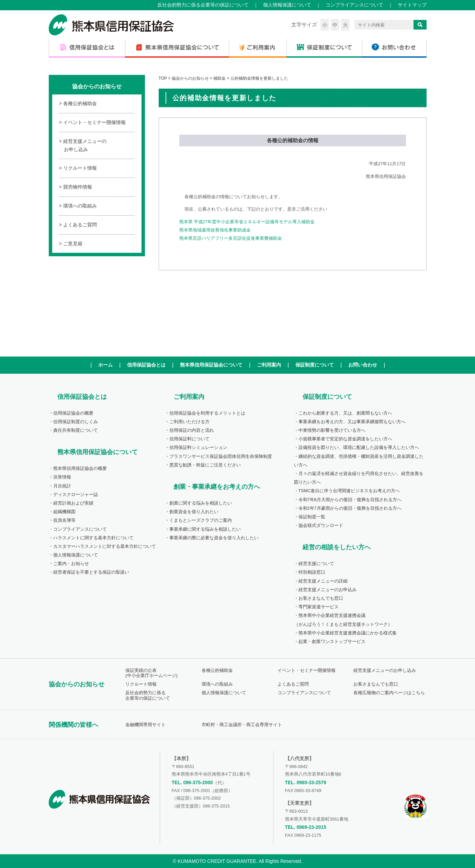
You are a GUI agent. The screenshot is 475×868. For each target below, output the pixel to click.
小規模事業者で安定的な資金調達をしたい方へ (345, 439)
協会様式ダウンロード (321, 526)
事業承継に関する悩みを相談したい (205, 529)
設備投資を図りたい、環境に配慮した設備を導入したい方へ (359, 448)
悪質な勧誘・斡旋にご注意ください (205, 465)
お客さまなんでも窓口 (321, 598)
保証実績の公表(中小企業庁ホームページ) (151, 673)
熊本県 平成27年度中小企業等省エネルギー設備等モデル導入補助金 (247, 222)
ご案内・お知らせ (71, 564)
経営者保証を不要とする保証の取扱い (91, 572)
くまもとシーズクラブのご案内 (201, 520)
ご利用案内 (269, 365)
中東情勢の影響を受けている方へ (332, 430)
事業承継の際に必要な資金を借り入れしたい (214, 538)
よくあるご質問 (80, 225)
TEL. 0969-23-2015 (306, 827)
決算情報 (62, 477)
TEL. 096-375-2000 (192, 782)
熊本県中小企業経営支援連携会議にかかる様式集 (348, 633)
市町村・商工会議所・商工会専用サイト (242, 725)
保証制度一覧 (312, 517)
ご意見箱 (73, 244)
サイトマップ (412, 5)
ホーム (105, 365)
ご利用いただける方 (189, 422)
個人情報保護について (287, 5)
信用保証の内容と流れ (192, 430)
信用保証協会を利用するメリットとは (207, 413)
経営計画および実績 (73, 503)
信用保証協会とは (146, 365)
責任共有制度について (76, 430)
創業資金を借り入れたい (194, 512)
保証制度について (315, 365)
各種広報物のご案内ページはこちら (389, 693)
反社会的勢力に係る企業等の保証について (203, 5)
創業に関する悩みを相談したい (201, 503)
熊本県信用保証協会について (211, 365)
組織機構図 (64, 512)
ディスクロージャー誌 (76, 495)
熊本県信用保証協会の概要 (80, 469)
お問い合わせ (363, 365)
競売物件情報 (78, 187)
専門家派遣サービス (319, 607)
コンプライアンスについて (354, 5)
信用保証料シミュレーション (198, 448)
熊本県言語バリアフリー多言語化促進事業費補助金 (231, 238)
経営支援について (316, 564)
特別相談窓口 (312, 572)
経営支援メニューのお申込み (327, 590)
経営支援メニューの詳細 (323, 581)
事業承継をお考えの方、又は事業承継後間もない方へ (352, 422)
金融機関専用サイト (145, 725)
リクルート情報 (80, 168)
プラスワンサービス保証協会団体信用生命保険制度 (221, 456)
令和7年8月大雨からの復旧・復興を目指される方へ (350, 500)
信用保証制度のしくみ (76, 422)
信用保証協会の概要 (73, 413)
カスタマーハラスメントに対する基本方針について (105, 546)
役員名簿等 (64, 520)
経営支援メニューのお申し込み (85, 145)
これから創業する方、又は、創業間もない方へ (345, 413)
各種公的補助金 (80, 103)
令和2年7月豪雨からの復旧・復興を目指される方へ (350, 508)
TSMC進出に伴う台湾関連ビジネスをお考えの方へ (349, 491)
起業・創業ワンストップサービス (332, 642)
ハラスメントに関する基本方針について (93, 538)
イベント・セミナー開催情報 (94, 122)
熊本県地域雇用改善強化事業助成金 (215, 230)
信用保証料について (189, 439)
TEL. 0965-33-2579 (306, 782)
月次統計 (62, 486)
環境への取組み (80, 206)
